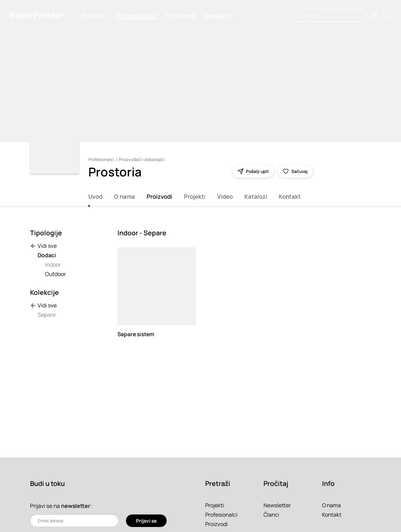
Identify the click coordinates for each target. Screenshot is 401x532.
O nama (125, 196)
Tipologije (46, 233)
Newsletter (277, 505)
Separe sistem (137, 334)
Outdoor (55, 274)
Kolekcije (44, 292)
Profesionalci (137, 16)
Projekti (94, 16)
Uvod (95, 196)
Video (225, 196)
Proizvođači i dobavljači (142, 159)
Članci (271, 514)
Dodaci (47, 255)
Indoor (53, 264)
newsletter (76, 506)
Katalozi (256, 196)
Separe (47, 315)
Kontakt (290, 196)
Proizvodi (182, 16)
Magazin (219, 16)
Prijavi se (146, 521)
